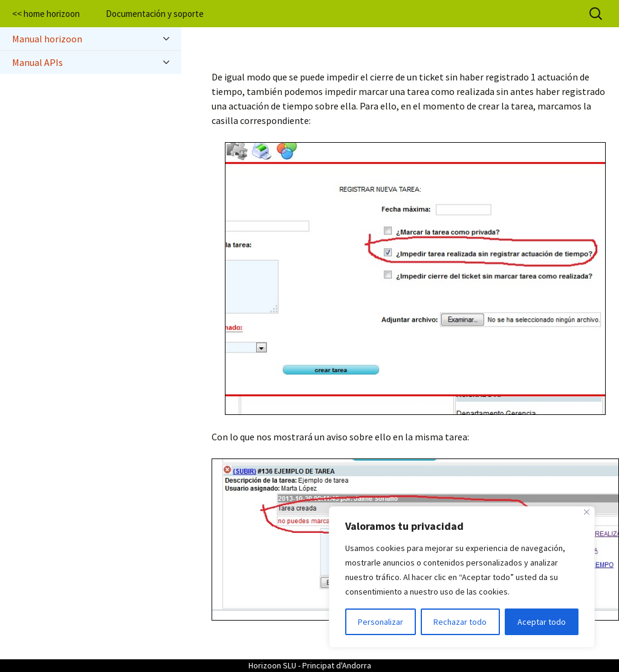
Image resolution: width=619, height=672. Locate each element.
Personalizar (381, 622)
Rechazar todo (460, 622)
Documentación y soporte (155, 14)
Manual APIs (91, 62)
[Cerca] (587, 512)
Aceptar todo (542, 622)
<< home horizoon (46, 14)
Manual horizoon (91, 39)
